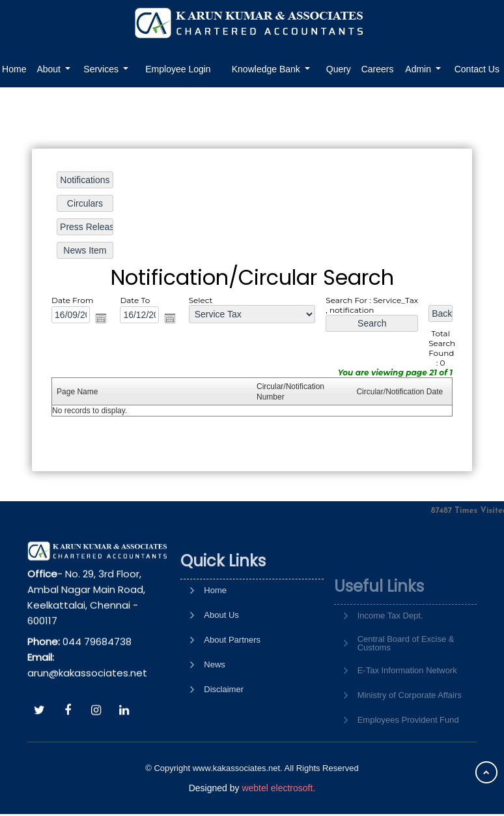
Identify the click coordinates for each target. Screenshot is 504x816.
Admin (419, 69)
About (49, 69)
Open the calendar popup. (102, 318)
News (215, 703)
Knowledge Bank (267, 69)
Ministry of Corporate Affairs (410, 722)
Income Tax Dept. (390, 642)
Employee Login (178, 69)
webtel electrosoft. (278, 788)
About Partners (232, 678)
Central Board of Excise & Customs (406, 670)
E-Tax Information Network (407, 697)
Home (215, 629)
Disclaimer (224, 728)
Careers (378, 69)
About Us (221, 653)
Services (102, 69)
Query (339, 69)
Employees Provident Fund (408, 747)
